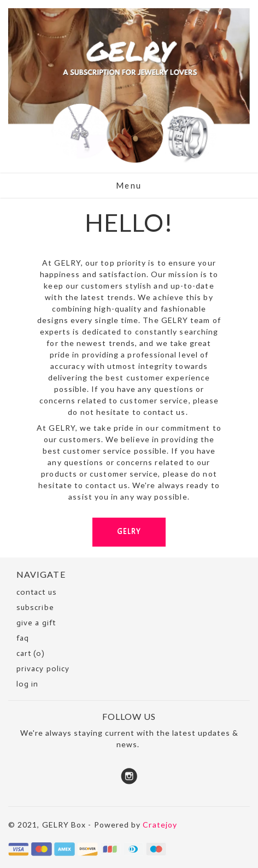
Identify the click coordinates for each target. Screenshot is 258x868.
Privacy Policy (43, 669)
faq (23, 638)
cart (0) (31, 653)
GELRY (129, 532)
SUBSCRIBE (35, 608)
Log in (27, 684)
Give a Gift (36, 623)
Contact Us (37, 592)
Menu (129, 185)
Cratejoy (160, 825)
